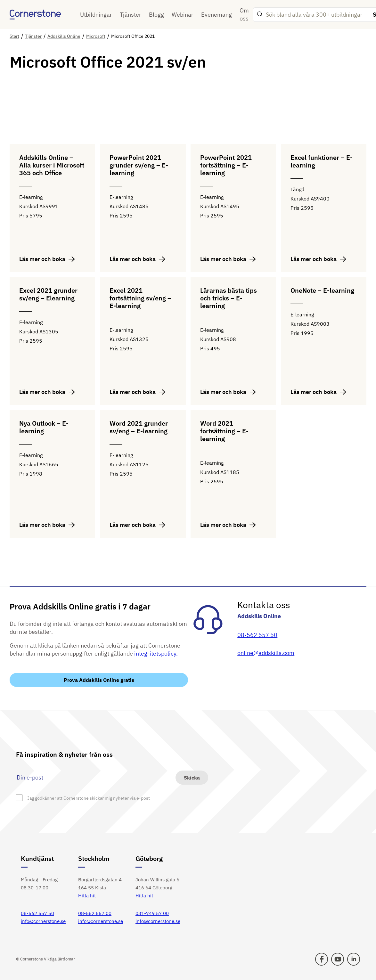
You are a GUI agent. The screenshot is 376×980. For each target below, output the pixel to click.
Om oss (244, 14)
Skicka (192, 778)
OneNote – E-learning (322, 291)
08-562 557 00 (95, 913)
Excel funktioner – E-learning (322, 162)
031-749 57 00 (152, 913)
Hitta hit (87, 896)
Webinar (183, 15)
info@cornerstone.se (43, 921)
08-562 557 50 (257, 635)
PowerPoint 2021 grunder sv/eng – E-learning (139, 165)
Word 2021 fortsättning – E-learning (224, 431)
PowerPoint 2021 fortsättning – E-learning (226, 165)
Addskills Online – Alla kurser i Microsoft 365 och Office (52, 165)
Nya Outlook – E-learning (44, 427)
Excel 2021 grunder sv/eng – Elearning (48, 294)
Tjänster (131, 15)
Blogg (156, 15)
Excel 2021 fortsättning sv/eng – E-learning (140, 298)
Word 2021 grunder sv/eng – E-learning (139, 427)
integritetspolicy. (156, 653)
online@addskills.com (266, 653)
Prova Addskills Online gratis (99, 680)
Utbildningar (96, 15)
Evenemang (217, 15)
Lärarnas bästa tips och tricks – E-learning (229, 298)
